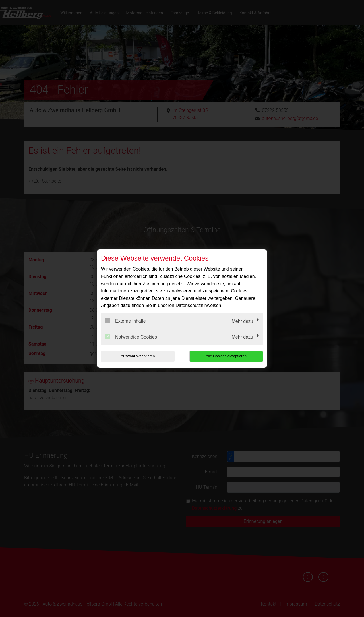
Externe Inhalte (126, 321)
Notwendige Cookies (131, 337)
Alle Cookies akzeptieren (227, 356)
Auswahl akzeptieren (137, 356)
